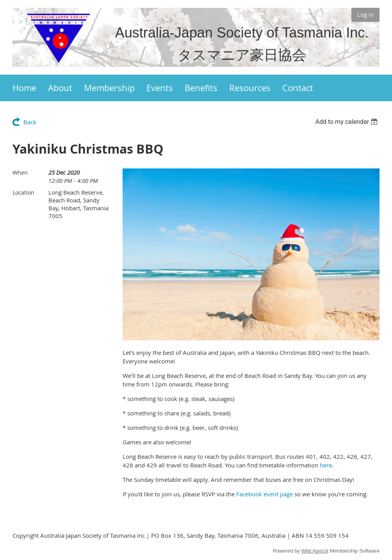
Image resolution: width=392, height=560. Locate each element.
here (326, 465)
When (20, 173)
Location (23, 192)
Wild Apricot (315, 551)
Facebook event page (265, 494)
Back (30, 122)
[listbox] (347, 122)
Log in (365, 14)
